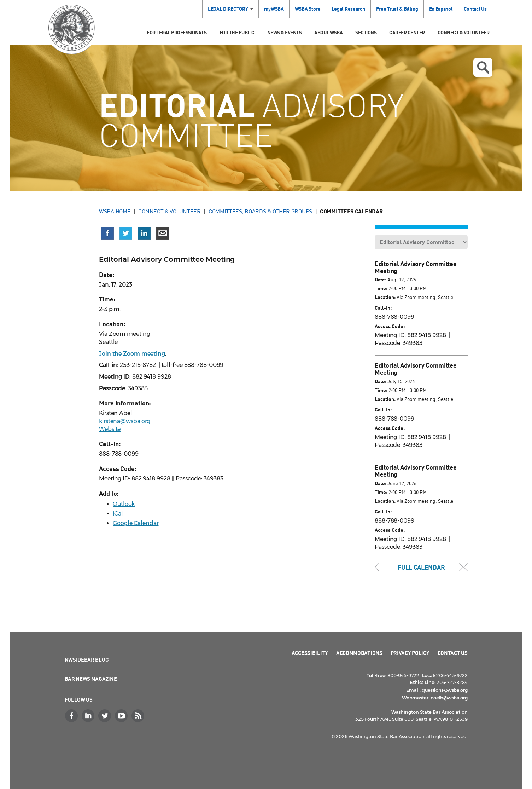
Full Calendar (421, 567)
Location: (385, 297)
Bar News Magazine (91, 679)
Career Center (407, 32)
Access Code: (390, 326)
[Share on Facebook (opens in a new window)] (107, 233)
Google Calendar (136, 523)
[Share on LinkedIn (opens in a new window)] (144, 233)
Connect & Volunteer (464, 32)
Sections (366, 32)
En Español (441, 9)
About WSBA (328, 32)
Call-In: (383, 308)
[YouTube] (122, 716)
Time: (381, 288)
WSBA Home (115, 211)
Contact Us (475, 9)
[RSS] (139, 716)
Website (110, 429)
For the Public (237, 32)
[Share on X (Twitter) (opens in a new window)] (126, 233)
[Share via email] (163, 233)
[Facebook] (72, 716)
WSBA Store (308, 9)
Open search (483, 68)
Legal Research (348, 9)
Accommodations (359, 653)
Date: (381, 279)
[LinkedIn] (89, 716)
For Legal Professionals (177, 32)
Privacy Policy (410, 653)
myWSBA (274, 9)
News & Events (285, 32)
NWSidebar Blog (87, 660)
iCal (118, 514)
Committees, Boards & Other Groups (260, 211)
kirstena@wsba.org (125, 421)
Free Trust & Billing (397, 9)
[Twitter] (106, 716)
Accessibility (310, 653)
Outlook (124, 504)
